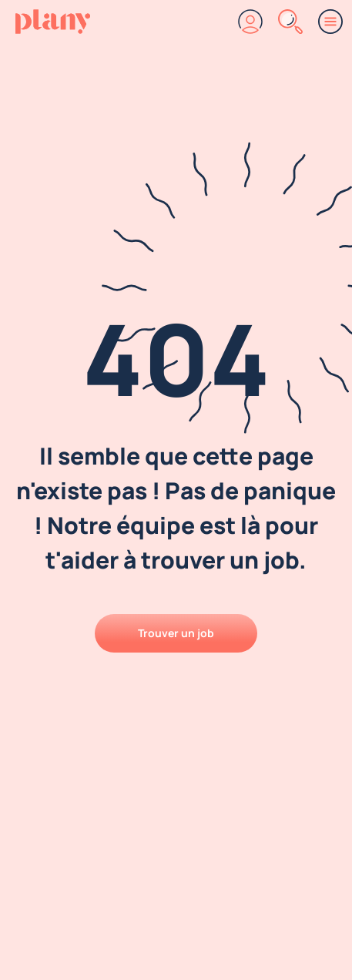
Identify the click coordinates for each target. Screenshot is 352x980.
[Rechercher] (290, 22)
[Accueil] (53, 22)
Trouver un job (176, 633)
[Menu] (330, 22)
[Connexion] (250, 22)
